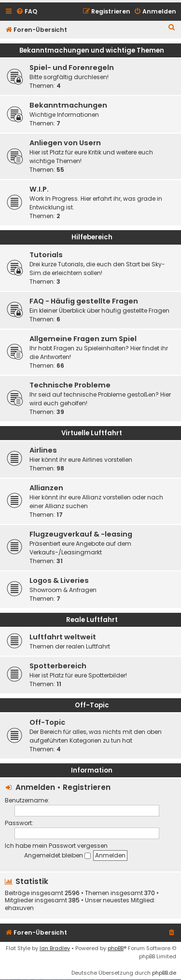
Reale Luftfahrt (92, 620)
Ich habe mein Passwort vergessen (56, 846)
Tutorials (46, 255)
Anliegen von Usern (65, 143)
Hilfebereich (92, 237)
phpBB (116, 948)
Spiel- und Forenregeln (72, 68)
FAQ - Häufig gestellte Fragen (84, 301)
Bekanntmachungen (68, 105)
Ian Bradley (55, 948)
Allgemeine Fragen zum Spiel (83, 339)
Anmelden (35, 787)
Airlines (43, 450)
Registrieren (87, 787)
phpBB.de (164, 973)
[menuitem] (27, 12)
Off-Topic (92, 705)
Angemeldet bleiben (57, 855)
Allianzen (46, 488)
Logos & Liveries (59, 580)
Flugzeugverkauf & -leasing (81, 534)
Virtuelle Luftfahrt (92, 433)
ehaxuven (19, 908)
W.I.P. (39, 189)
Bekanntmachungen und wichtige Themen (92, 50)
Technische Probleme (70, 385)
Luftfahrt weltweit (63, 637)
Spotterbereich (58, 666)
